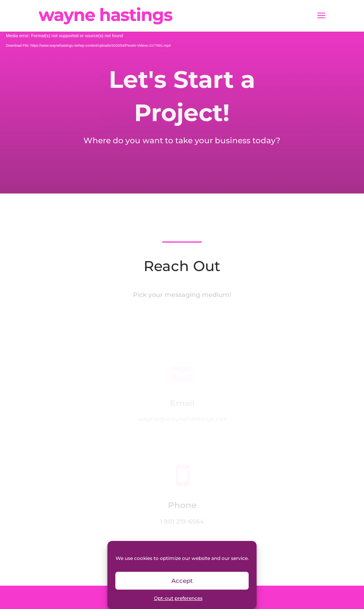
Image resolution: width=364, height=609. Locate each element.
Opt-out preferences (178, 598)
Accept (182, 581)
